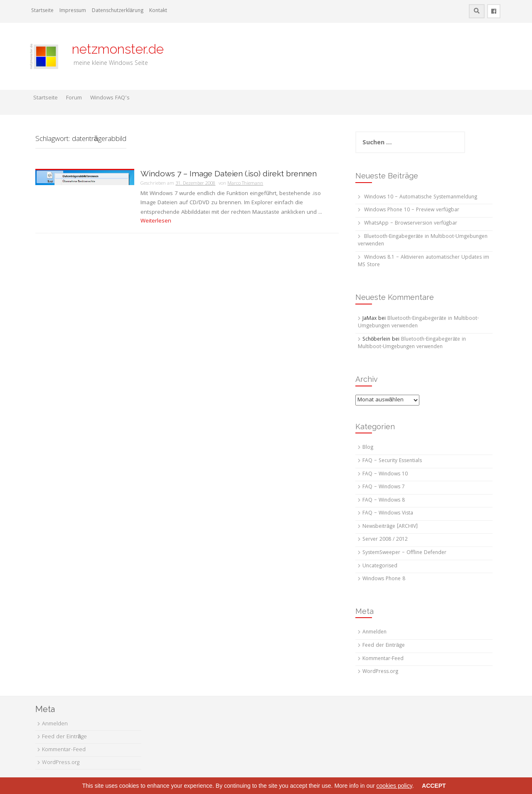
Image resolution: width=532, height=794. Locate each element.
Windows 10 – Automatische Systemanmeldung (421, 197)
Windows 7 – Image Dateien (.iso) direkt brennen (229, 173)
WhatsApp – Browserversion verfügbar (411, 224)
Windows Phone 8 (384, 579)
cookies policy (394, 786)
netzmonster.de (113, 49)
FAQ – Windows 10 (385, 474)
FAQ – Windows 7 (384, 487)
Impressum (73, 11)
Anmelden (374, 632)
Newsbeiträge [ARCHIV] (390, 527)
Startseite (42, 11)
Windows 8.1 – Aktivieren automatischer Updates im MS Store (424, 262)
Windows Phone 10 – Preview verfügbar (412, 210)
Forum (74, 98)
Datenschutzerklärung (118, 11)
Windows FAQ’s (110, 98)
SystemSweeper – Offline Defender (404, 553)
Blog (368, 448)
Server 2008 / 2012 (385, 540)
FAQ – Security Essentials (392, 461)
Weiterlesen (156, 221)
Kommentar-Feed (383, 659)
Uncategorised (380, 566)
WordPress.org (380, 672)
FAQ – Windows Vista (388, 513)
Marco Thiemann (245, 184)
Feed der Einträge (384, 646)
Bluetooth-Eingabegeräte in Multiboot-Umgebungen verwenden (423, 241)
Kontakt (158, 11)
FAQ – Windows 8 (384, 501)
